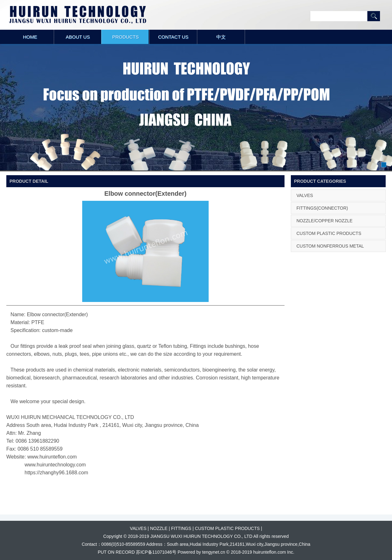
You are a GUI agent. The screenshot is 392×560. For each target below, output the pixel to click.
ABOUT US (78, 37)
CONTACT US (173, 37)
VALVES (305, 195)
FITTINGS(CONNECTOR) (322, 208)
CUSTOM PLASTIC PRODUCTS (329, 233)
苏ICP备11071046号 (156, 552)
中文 (221, 37)
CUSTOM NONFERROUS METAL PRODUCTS (329, 252)
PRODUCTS (126, 37)
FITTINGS (181, 528)
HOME (30, 37)
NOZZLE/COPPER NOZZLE (325, 221)
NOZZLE (159, 528)
